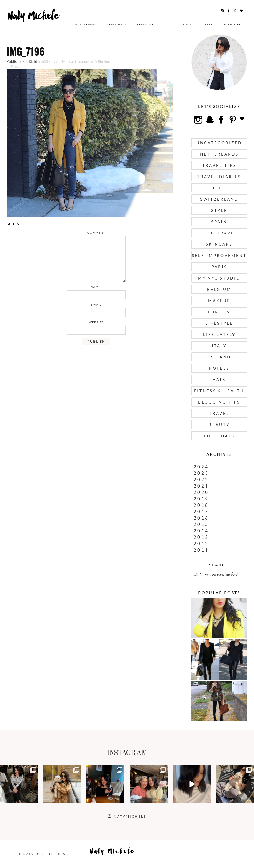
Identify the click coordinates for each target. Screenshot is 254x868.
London (219, 312)
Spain (219, 222)
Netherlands (219, 154)
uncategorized (219, 143)
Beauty (219, 425)
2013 (201, 537)
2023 (201, 473)
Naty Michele (36, 22)
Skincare (219, 244)
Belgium (219, 289)
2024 (201, 467)
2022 (201, 479)
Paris (219, 267)
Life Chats (117, 24)
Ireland (219, 357)
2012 (201, 544)
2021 (201, 486)
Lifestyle (146, 24)
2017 (201, 511)
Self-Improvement (219, 255)
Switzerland (219, 199)
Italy (219, 346)
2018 (201, 505)
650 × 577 (50, 61)
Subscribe (232, 24)
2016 (201, 518)
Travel (219, 413)
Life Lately (219, 334)
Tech (219, 188)
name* (96, 287)
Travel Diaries (219, 177)
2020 (201, 492)
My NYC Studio (219, 278)
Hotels (219, 368)
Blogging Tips (219, 402)
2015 (201, 524)
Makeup (219, 301)
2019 (201, 499)
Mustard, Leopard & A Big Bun (86, 61)
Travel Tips (219, 165)
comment (96, 232)
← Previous (16, 66)
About (186, 24)
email (96, 304)
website (96, 322)
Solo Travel (85, 24)
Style (219, 210)
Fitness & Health (219, 391)
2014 (201, 531)
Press (208, 24)
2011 (201, 550)
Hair (219, 379)
